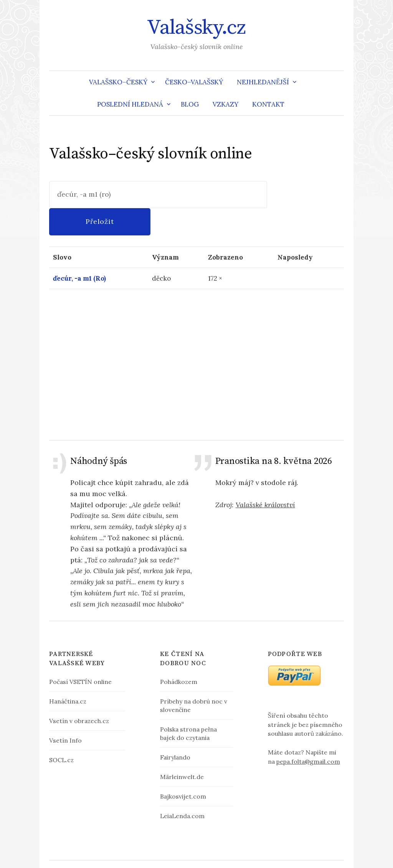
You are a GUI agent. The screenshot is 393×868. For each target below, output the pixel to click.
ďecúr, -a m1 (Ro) (79, 251)
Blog (190, 104)
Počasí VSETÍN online (80, 654)
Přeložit (306, 194)
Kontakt (268, 104)
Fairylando (175, 730)
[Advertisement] (196, 337)
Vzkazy (225, 104)
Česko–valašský (194, 82)
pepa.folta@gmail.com (308, 734)
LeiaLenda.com (182, 789)
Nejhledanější (263, 82)
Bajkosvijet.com (183, 769)
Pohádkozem (179, 654)
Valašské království (265, 478)
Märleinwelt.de (182, 750)
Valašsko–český (118, 82)
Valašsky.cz (196, 28)
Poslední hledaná (130, 104)
